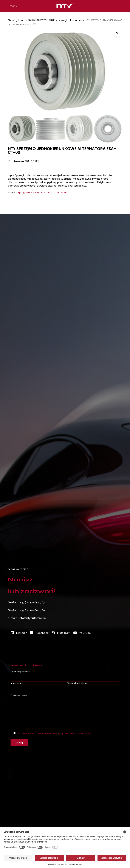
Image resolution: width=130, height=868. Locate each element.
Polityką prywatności (80, 733)
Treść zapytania (65, 713)
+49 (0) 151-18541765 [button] (32, 610)
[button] (11, 6)
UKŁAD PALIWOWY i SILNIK (41, 20)
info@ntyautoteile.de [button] (32, 618)
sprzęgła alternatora (70, 20)
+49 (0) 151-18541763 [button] (32, 602)
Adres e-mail (37, 688)
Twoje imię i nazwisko (65, 676)
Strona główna (16, 20)
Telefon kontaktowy (93, 688)
